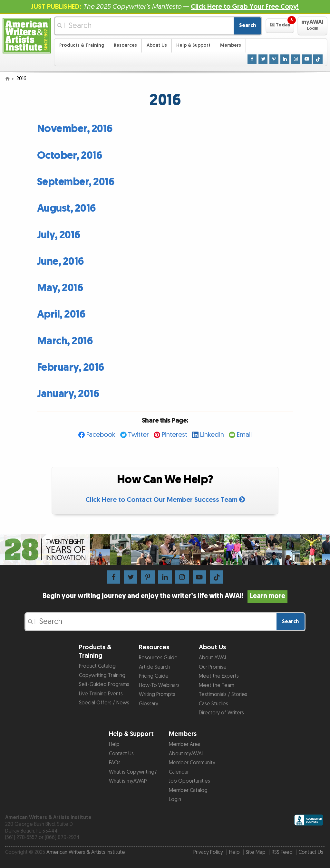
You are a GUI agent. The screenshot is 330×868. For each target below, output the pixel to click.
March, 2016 (65, 341)
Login (175, 800)
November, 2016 (75, 129)
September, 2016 (76, 182)
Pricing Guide (154, 676)
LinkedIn (212, 435)
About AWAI (212, 658)
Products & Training (82, 45)
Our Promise (213, 667)
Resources (125, 45)
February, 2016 (71, 368)
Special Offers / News (104, 703)
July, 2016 (59, 235)
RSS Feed (282, 852)
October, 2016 (70, 156)
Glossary (149, 704)
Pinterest (174, 435)
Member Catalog (188, 791)
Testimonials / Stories (223, 695)
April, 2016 (61, 315)
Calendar (179, 772)
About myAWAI (186, 754)
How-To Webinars (159, 686)
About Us (157, 45)
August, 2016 (67, 209)
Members (231, 45)
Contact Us (121, 754)
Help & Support (193, 45)
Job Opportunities (189, 781)
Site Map (256, 852)
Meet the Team (217, 686)
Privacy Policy (208, 852)
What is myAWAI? (128, 781)
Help (114, 744)
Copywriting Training (102, 676)
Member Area (185, 744)
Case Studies (214, 704)
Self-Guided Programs (104, 685)
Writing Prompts (157, 695)
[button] (280, 26)
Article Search (154, 667)
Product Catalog (97, 666)
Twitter (138, 435)
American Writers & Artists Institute (86, 852)
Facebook (101, 435)
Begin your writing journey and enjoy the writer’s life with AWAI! (165, 596)
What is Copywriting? (133, 772)
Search (247, 26)
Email (244, 435)
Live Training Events (101, 694)
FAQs (115, 763)
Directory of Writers (221, 713)
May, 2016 (60, 288)
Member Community (192, 763)
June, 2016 (61, 262)
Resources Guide (158, 658)
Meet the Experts (219, 676)
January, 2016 (68, 394)
